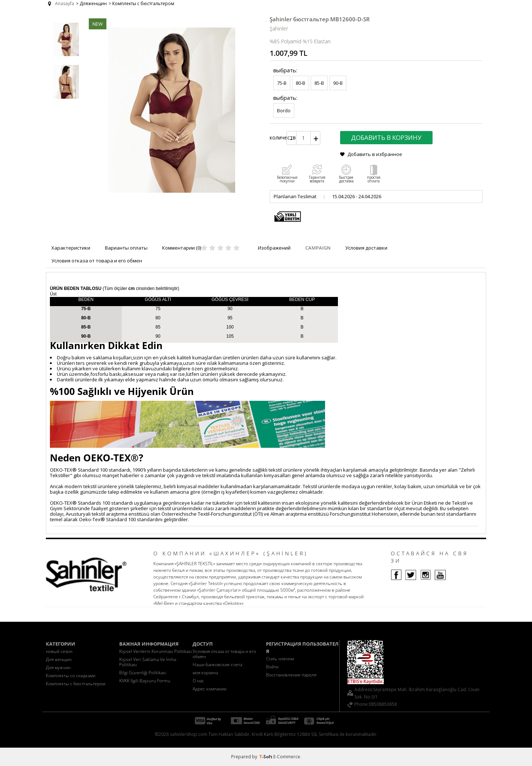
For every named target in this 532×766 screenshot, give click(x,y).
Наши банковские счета (217, 665)
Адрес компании (209, 689)
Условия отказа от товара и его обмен (224, 654)
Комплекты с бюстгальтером (76, 684)
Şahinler (279, 28)
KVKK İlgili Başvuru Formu (145, 681)
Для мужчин (58, 667)
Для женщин (59, 659)
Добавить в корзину (386, 137)
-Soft (266, 757)
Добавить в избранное (375, 154)
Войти (272, 667)
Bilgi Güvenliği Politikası (143, 673)
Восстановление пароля (291, 675)
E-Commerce (287, 757)
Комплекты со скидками (71, 676)
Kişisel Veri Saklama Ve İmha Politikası (148, 662)
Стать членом (280, 659)
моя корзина (205, 673)
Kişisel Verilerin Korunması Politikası (156, 651)
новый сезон (59, 651)
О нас (198, 681)
